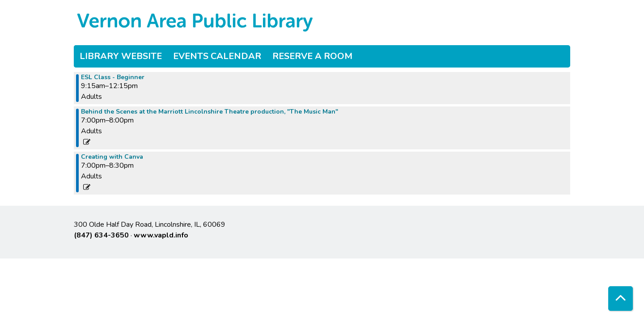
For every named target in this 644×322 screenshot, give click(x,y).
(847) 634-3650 (101, 235)
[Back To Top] (621, 299)
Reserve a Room (312, 56)
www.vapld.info (161, 235)
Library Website (121, 56)
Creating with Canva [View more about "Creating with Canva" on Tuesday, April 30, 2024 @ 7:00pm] (112, 157)
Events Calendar (217, 56)
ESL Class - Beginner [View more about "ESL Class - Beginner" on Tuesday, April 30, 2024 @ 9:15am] (113, 77)
